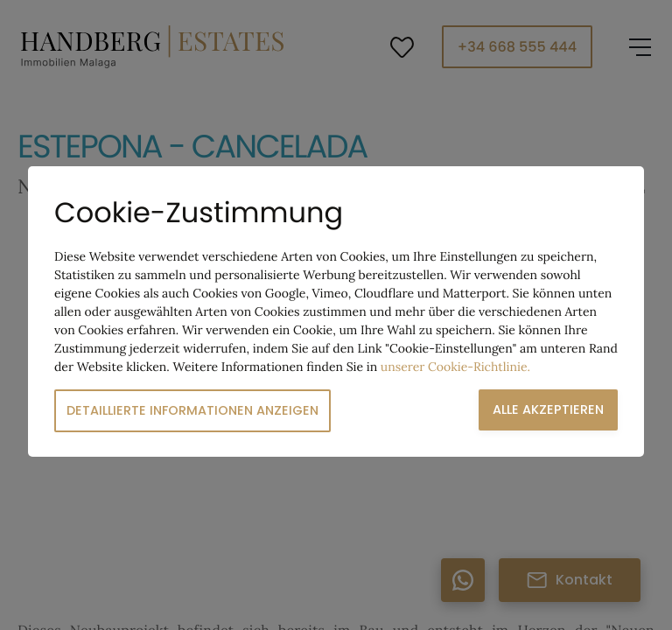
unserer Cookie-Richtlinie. (455, 367)
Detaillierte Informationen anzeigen (192, 410)
